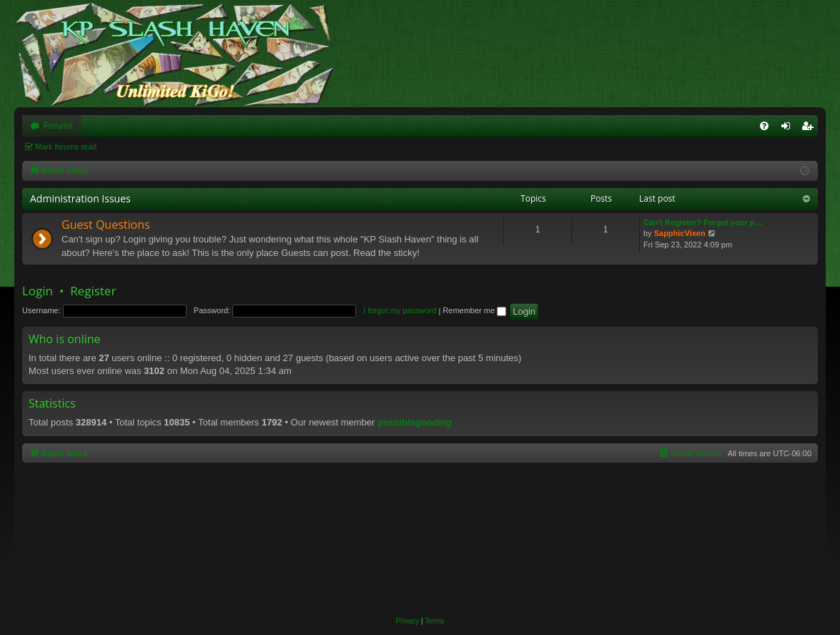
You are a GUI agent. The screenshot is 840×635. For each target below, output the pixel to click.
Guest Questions (106, 225)
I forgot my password (400, 310)
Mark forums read (66, 147)
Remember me (474, 310)
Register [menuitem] (810, 129)
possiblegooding (415, 422)
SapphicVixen (680, 233)
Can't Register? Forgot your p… (703, 222)
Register (93, 291)
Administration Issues (80, 198)
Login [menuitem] (789, 129)
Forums (58, 126)
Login (38, 291)
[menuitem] (764, 126)
